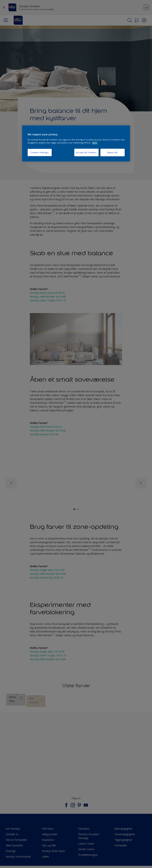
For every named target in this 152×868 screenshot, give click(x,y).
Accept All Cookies (86, 152)
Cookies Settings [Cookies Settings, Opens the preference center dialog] (39, 152)
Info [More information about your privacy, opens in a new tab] (95, 143)
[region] (76, 143)
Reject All (113, 152)
